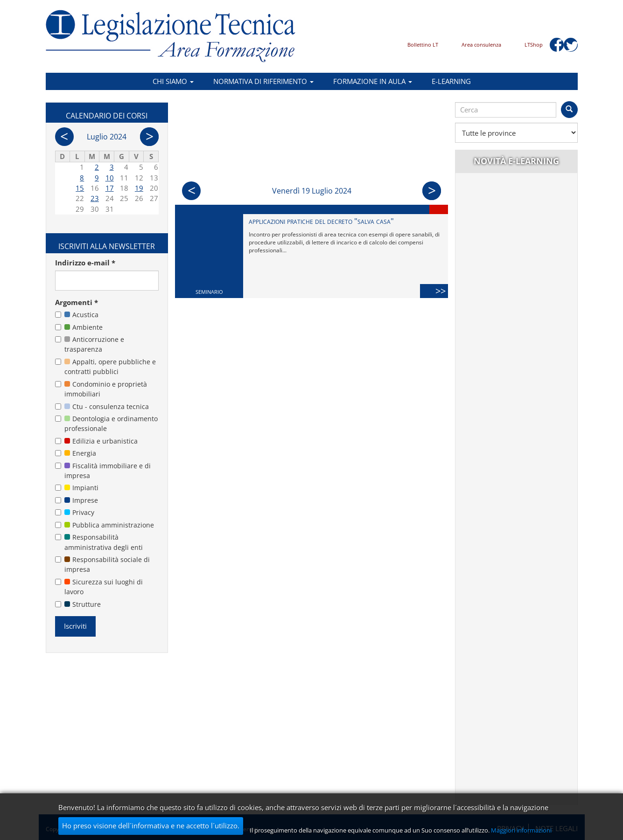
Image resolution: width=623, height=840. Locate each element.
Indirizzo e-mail (85, 263)
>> (442, 291)
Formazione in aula (373, 81)
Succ (432, 191)
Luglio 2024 (107, 137)
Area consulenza (481, 45)
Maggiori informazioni (521, 830)
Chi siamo (173, 81)
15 (80, 188)
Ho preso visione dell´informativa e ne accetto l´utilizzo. (151, 826)
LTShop (534, 45)
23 (95, 198)
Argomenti (77, 302)
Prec (191, 191)
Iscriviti (75, 626)
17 (110, 188)
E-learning (451, 81)
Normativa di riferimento (263, 81)
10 (110, 178)
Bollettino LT (423, 45)
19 (139, 188)
